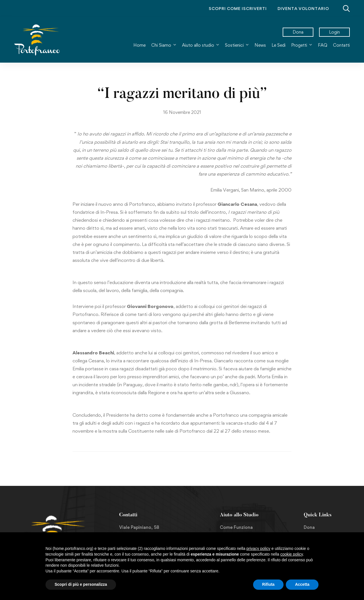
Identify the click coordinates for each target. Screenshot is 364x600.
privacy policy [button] (258, 548)
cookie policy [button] (292, 554)
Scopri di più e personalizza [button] (81, 584)
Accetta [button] (302, 584)
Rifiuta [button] (268, 584)
